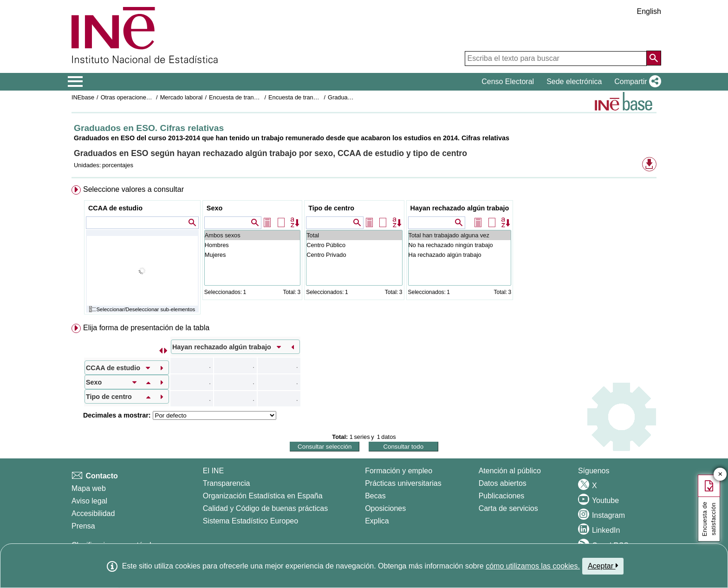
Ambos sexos (252, 235)
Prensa (83, 526)
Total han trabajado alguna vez (460, 235)
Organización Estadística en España (263, 496)
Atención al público (510, 471)
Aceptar (603, 566)
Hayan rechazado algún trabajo (460, 208)
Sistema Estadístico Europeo (250, 521)
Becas (375, 496)
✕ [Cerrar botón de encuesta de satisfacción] (720, 474)
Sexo (214, 208)
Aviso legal (89, 501)
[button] (636, 82)
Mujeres (252, 255)
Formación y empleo (399, 471)
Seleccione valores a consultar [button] (133, 189)
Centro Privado (354, 255)
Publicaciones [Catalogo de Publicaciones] (502, 496)
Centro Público (354, 245)
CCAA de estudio (115, 208)
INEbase (83, 97)
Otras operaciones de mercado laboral (151, 97)
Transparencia (227, 483)
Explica (377, 521)
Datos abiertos (503, 483)
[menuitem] (364, 252)
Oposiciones (385, 508)
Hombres (252, 245)
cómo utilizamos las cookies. (533, 566)
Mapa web (89, 488)
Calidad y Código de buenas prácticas (266, 508)
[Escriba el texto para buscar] (556, 59)
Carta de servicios (508, 508)
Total (354, 235)
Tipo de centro (331, 208)
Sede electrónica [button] (574, 82)
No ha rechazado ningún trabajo (460, 245)
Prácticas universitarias (403, 483)
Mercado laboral (182, 97)
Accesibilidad (93, 513)
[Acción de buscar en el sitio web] (654, 58)
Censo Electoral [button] (508, 82)
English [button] (649, 11)
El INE (213, 471)
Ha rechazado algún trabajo (460, 255)
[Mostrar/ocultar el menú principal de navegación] (75, 82)
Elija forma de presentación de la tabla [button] (146, 328)
